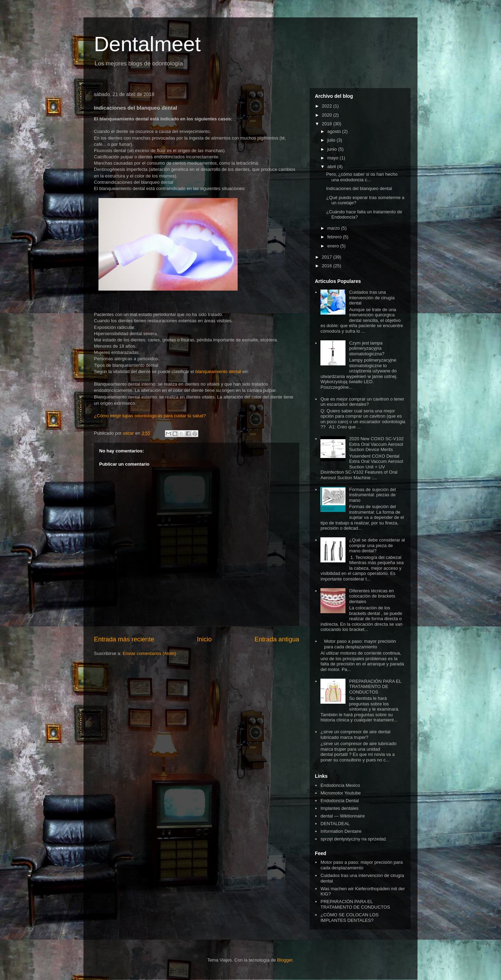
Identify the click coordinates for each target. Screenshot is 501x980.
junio (333, 149)
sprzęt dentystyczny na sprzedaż (353, 839)
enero (334, 246)
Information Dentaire (341, 831)
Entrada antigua (277, 639)
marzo (334, 228)
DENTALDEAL (335, 824)
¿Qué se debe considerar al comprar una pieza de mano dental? (377, 545)
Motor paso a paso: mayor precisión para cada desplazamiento (360, 644)
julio (332, 140)
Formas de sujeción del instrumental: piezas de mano (372, 495)
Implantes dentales (339, 808)
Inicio (204, 639)
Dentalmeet (147, 44)
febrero (335, 237)
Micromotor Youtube (341, 793)
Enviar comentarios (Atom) (149, 653)
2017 (328, 257)
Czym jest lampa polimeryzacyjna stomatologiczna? (367, 348)
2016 (328, 266)
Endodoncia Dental (340, 801)
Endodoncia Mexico (340, 785)
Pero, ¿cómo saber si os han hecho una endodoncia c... (362, 177)
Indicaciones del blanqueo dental (359, 188)
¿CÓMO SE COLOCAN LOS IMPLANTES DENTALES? (349, 918)
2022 (328, 106)
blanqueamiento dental (218, 372)
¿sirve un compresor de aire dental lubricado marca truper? (355, 734)
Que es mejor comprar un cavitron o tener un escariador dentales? (362, 402)
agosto (335, 131)
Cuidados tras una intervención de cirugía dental (372, 298)
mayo (333, 158)
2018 (328, 124)
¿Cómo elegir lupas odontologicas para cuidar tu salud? (150, 416)
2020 (328, 115)
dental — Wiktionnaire (343, 816)
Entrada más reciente (124, 639)
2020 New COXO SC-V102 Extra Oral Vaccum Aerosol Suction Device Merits (376, 444)
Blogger (285, 960)
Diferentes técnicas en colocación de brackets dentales (372, 596)
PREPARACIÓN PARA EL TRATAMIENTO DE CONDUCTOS (375, 687)
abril (332, 167)
